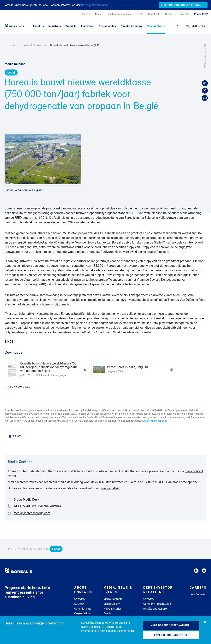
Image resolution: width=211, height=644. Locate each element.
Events (108, 613)
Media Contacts (113, 599)
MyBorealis (196, 26)
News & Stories (33, 45)
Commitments (83, 609)
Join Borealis (197, 594)
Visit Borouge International (171, 625)
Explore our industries (171, 635)
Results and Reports (155, 609)
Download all (18, 387)
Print (15, 436)
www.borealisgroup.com (154, 421)
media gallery (110, 488)
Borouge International (94, 5)
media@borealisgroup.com (32, 513)
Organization (82, 613)
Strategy (79, 604)
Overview (80, 599)
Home (10, 45)
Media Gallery (112, 604)
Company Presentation (157, 604)
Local (11, 72)
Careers (198, 588)
